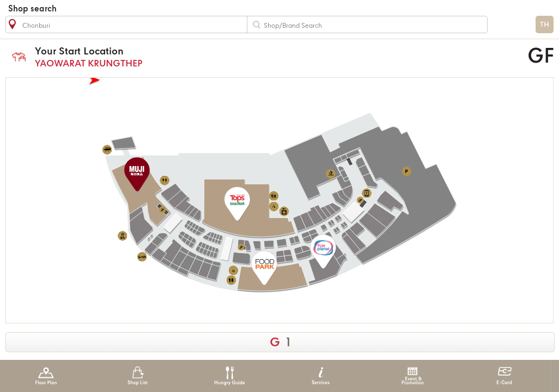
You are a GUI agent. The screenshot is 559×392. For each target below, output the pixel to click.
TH (545, 25)
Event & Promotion (413, 376)
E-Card (504, 376)
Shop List (138, 376)
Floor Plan (46, 376)
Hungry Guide (229, 376)
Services (321, 376)
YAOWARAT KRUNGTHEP (213, 57)
